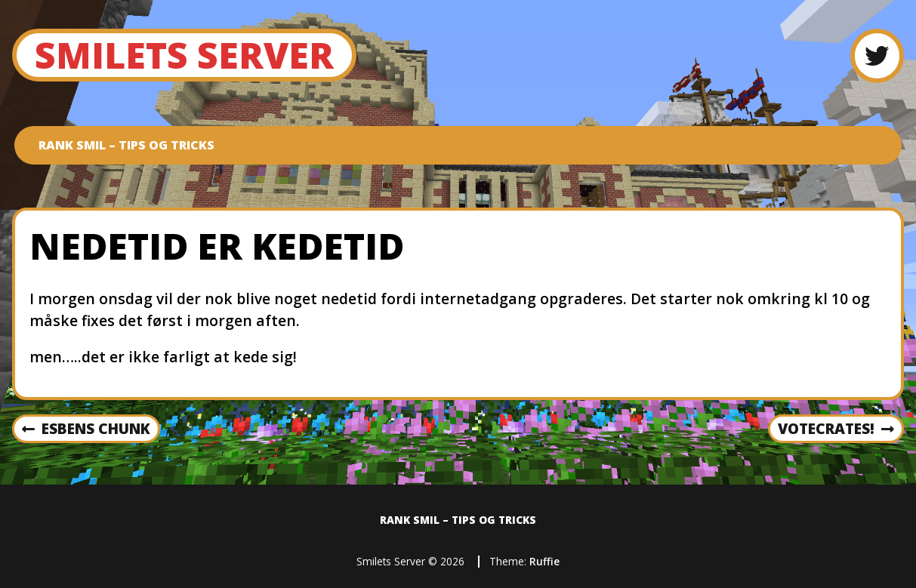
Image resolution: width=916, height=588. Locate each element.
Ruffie (544, 561)
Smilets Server (184, 55)
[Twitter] (877, 55)
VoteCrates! (836, 429)
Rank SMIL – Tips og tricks (126, 145)
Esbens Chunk (86, 429)
